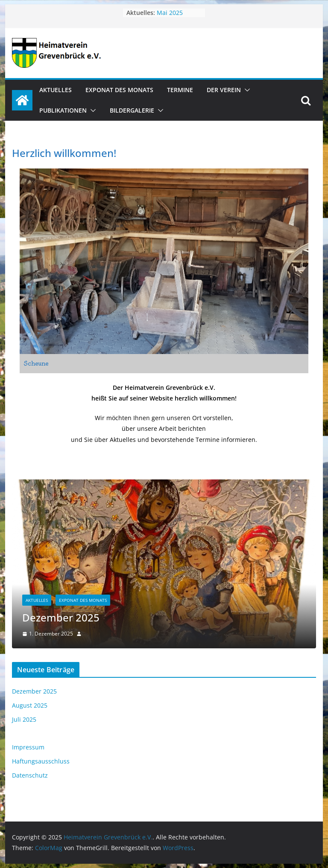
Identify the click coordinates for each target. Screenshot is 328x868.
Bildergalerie (132, 110)
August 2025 (30, 705)
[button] (246, 90)
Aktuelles (56, 90)
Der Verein (224, 90)
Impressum (28, 747)
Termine (180, 90)
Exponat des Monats (119, 90)
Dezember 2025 (61, 617)
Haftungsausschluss (41, 761)
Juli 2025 (24, 719)
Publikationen (63, 110)
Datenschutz (30, 775)
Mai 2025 (170, 13)
